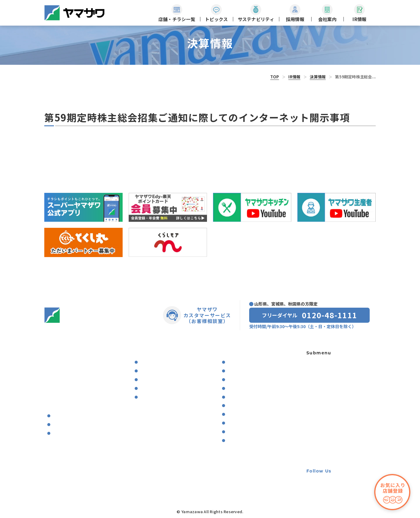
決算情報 (318, 77)
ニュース (53, 374)
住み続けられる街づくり (161, 389)
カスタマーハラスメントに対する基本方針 (340, 452)
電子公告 (235, 432)
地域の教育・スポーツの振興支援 (169, 397)
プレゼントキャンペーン (67, 384)
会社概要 (60, 416)
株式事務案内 (239, 414)
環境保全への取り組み (159, 371)
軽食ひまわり (319, 384)
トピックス (55, 363)
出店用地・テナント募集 (330, 395)
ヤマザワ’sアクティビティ (75, 433)
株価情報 (235, 441)
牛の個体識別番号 (323, 427)
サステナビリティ (148, 352)
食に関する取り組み (157, 362)
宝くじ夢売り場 (323, 374)
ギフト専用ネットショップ (332, 363)
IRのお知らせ (238, 362)
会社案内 (53, 406)
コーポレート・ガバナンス (252, 406)
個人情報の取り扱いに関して (334, 406)
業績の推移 (239, 380)
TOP (275, 77)
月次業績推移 (239, 389)
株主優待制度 (239, 423)
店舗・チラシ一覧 (61, 352)
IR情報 (294, 77)
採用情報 (53, 395)
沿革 (56, 425)
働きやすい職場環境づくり (163, 380)
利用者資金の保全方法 (328, 417)
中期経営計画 (241, 397)
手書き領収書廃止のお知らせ (334, 438)
